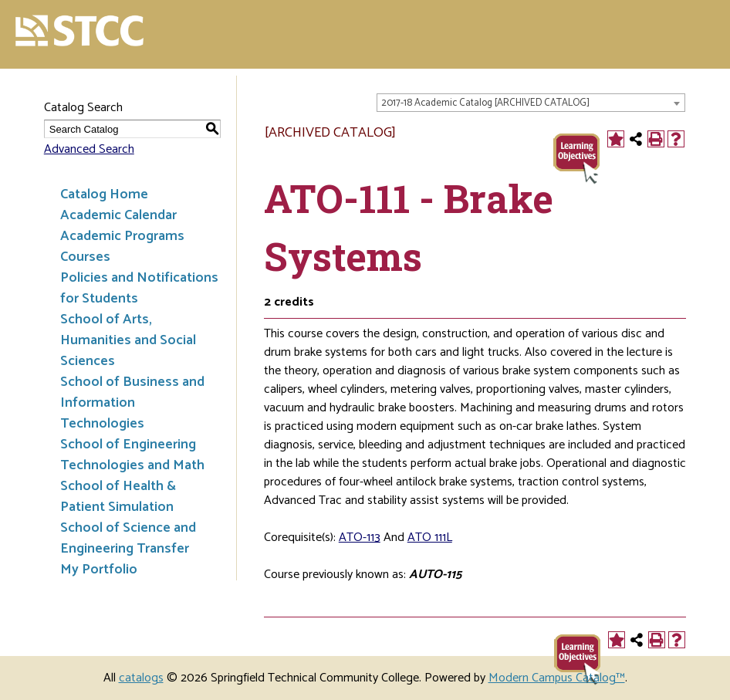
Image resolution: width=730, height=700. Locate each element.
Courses (85, 257)
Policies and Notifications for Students (139, 288)
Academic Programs (122, 236)
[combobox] (531, 103)
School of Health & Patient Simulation (118, 497)
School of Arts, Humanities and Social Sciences (128, 340)
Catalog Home (104, 194)
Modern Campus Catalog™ (557, 678)
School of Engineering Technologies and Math (132, 455)
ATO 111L (430, 538)
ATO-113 (360, 538)
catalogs (141, 678)
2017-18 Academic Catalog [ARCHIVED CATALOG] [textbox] (485, 103)
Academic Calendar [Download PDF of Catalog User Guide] (118, 215)
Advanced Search (89, 149)
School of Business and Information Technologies (132, 403)
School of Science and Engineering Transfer (128, 538)
